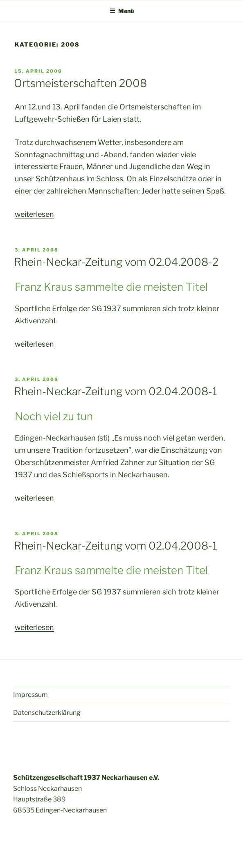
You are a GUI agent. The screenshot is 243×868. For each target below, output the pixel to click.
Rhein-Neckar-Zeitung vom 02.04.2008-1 (116, 391)
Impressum (30, 695)
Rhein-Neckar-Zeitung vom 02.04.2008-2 (116, 262)
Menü (122, 11)
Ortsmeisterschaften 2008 (80, 83)
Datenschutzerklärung (47, 713)
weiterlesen (34, 214)
